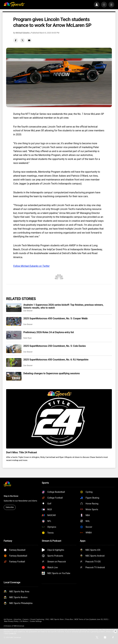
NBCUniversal (19, 626)
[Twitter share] (22, 40)
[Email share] (29, 40)
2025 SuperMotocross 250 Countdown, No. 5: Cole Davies (55, 346)
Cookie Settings (36, 621)
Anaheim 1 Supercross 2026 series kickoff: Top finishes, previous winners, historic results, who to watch (63, 306)
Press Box (69, 619)
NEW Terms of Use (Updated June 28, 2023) (91, 619)
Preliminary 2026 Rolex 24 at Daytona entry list (49, 332)
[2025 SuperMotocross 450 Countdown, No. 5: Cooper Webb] (14, 321)
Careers (26, 619)
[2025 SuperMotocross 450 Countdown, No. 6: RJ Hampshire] (14, 362)
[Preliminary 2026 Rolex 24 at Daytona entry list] (14, 335)
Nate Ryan (28, 338)
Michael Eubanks (23, 33)
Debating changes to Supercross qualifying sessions (52, 373)
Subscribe (10, 507)
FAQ (47, 619)
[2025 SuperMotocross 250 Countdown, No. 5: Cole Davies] (14, 349)
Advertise (18, 619)
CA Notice (24, 621)
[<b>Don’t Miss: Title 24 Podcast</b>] (59, 419)
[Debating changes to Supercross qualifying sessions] (14, 376)
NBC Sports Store (57, 619)
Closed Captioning (37, 619)
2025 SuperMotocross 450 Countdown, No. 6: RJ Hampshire (56, 360)
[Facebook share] (16, 40)
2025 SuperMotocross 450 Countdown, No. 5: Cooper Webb (55, 318)
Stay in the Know (11, 496)
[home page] (14, 5)
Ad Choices (8, 619)
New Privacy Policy (11, 621)
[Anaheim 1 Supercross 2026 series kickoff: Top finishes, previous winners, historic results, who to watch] (14, 308)
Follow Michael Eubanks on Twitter (31, 266)
